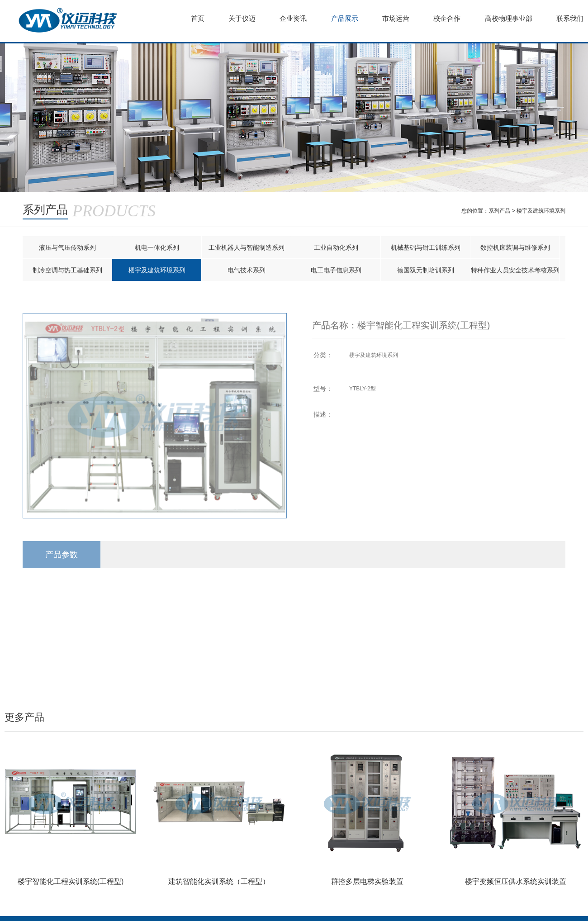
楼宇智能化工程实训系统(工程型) (71, 881)
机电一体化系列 (157, 248)
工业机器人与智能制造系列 (247, 248)
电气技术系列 (247, 271)
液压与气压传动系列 (67, 248)
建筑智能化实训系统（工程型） (219, 881)
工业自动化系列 (336, 248)
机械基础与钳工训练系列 (426, 248)
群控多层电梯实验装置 (367, 881)
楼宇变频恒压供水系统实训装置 (516, 881)
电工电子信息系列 (336, 271)
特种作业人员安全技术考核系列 (515, 271)
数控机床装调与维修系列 (515, 248)
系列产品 (500, 211)
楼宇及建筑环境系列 (541, 211)
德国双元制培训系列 (426, 271)
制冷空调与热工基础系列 (67, 271)
